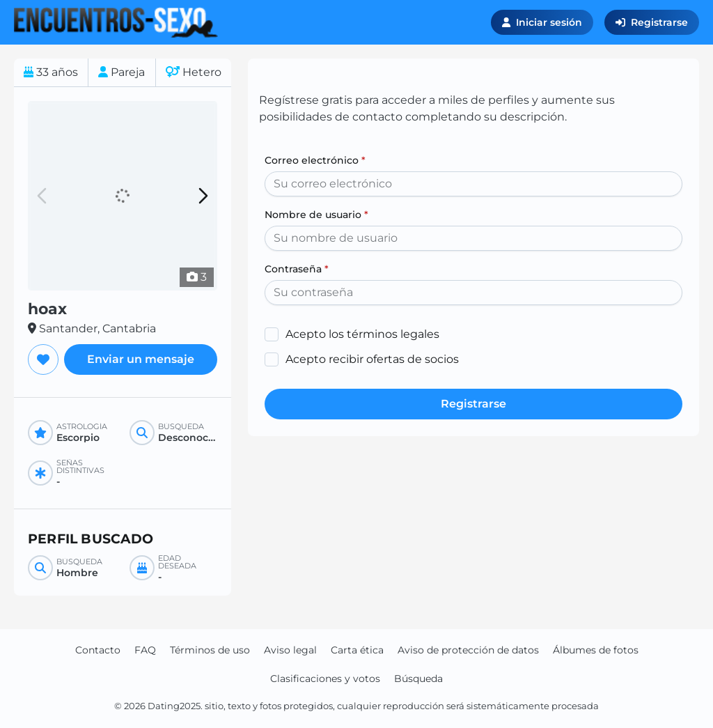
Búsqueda (418, 679)
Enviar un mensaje (141, 359)
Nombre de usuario (316, 215)
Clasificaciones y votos (325, 679)
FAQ (145, 650)
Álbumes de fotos (596, 650)
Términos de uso (210, 650)
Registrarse (652, 22)
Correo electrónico (315, 160)
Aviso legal (290, 650)
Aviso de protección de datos (468, 650)
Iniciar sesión (542, 22)
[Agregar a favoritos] (43, 359)
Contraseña (297, 269)
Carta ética (357, 650)
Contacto (98, 650)
